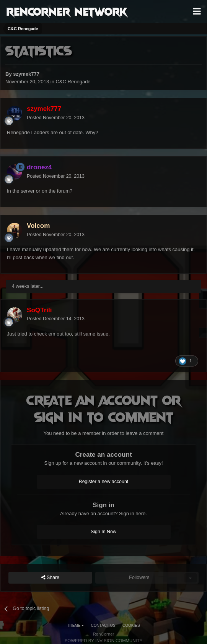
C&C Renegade (73, 82)
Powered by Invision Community (104, 641)
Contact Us (103, 625)
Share (51, 578)
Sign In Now (103, 532)
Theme (75, 625)
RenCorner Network (67, 11)
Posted (56, 118)
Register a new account (104, 482)
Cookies (131, 625)
